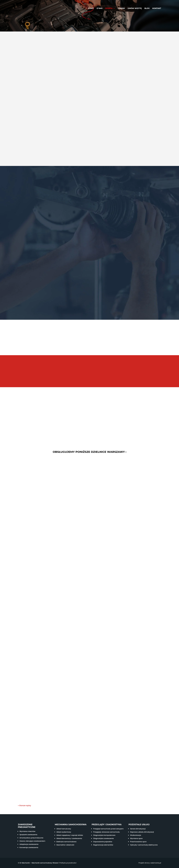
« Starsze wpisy (24, 805)
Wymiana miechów (27, 831)
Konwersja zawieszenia (29, 847)
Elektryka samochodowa (66, 842)
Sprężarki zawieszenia (28, 835)
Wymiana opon (136, 838)
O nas (100, 8)
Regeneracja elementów (103, 845)
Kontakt (157, 8)
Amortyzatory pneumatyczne (31, 838)
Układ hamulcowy (64, 829)
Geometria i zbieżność (65, 845)
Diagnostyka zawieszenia (103, 838)
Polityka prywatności (68, 863)
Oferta (109, 8)
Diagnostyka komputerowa (104, 835)
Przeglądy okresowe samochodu (106, 832)
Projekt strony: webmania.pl (150, 863)
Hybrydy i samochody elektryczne (144, 845)
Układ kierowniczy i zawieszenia (69, 838)
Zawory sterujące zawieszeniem (32, 841)
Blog (147, 8)
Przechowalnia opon (138, 842)
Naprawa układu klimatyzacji (142, 832)
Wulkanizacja (136, 835)
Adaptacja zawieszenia (29, 844)
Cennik (121, 8)
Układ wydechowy (64, 832)
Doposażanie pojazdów (103, 842)
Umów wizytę (135, 8)
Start (91, 8)
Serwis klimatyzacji (138, 829)
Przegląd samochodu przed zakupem (108, 829)
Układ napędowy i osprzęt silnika (70, 835)
